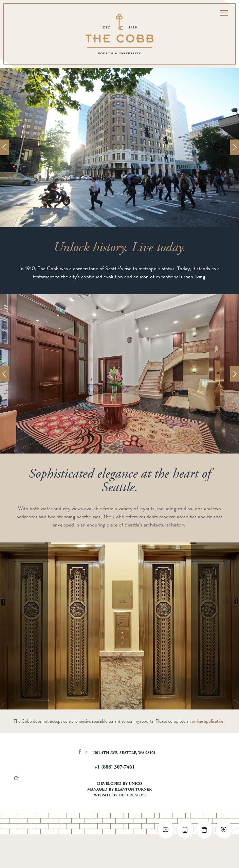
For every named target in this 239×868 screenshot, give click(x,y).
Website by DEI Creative (120, 795)
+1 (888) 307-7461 (115, 767)
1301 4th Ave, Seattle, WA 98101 (124, 753)
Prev (4, 147)
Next (235, 147)
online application (208, 721)
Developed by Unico (119, 784)
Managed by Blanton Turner (119, 790)
